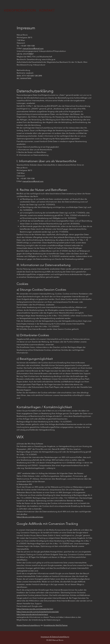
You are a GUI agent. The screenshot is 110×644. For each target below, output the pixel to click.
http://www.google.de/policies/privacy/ (32, 614)
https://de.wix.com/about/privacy (30, 517)
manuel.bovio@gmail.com (33, 48)
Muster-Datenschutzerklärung (28, 625)
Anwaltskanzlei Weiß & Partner (56, 625)
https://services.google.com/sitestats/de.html (35, 609)
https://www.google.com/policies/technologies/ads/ (38, 612)
